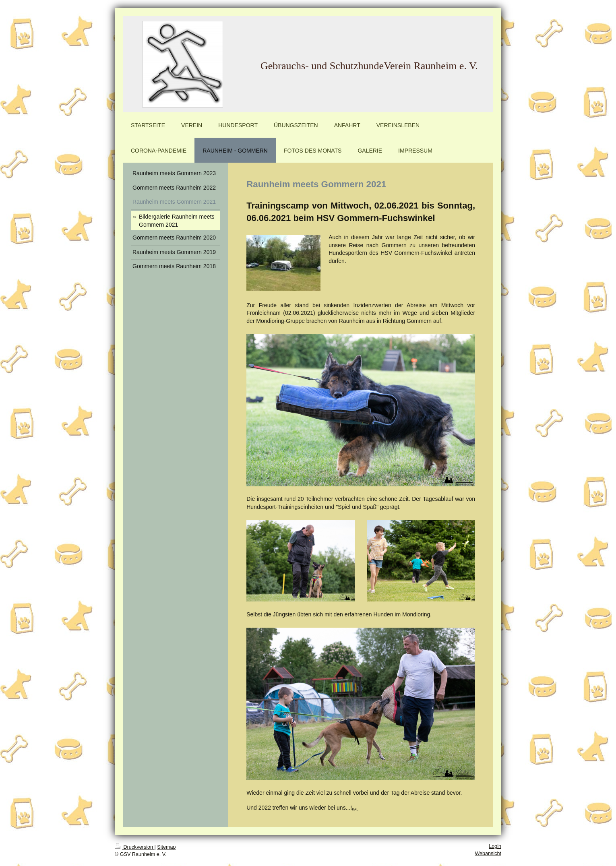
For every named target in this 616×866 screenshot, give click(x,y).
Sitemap (166, 847)
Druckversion (134, 847)
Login (495, 846)
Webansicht (488, 854)
